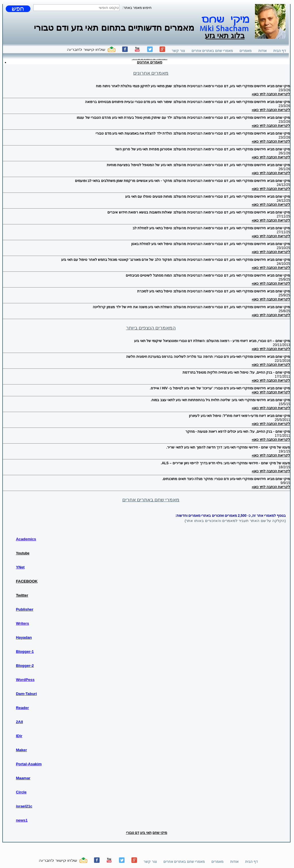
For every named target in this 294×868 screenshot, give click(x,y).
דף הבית (280, 51)
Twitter (22, 595)
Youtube (23, 553)
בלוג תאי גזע (225, 32)
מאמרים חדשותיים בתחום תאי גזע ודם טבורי (114, 28)
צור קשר (178, 51)
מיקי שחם (160, 833)
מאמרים (245, 51)
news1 (22, 820)
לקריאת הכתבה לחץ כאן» (271, 94)
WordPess (25, 680)
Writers (22, 623)
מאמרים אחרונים (149, 62)
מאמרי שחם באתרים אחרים (212, 51)
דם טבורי (133, 833)
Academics (26, 539)
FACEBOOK (27, 581)
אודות (263, 51)
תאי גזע (146, 833)
